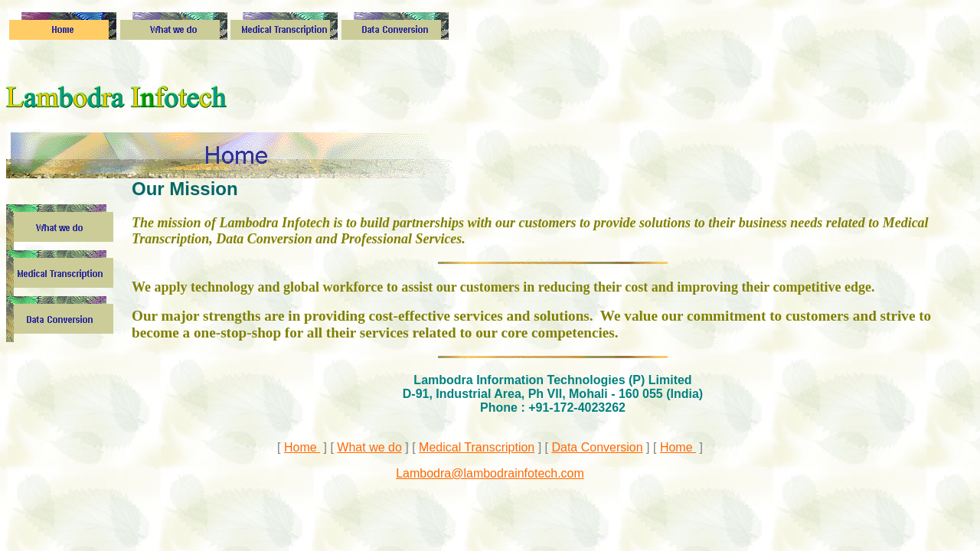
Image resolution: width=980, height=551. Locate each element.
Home (302, 447)
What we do (369, 447)
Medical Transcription (477, 447)
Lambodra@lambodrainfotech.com (490, 473)
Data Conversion (597, 447)
